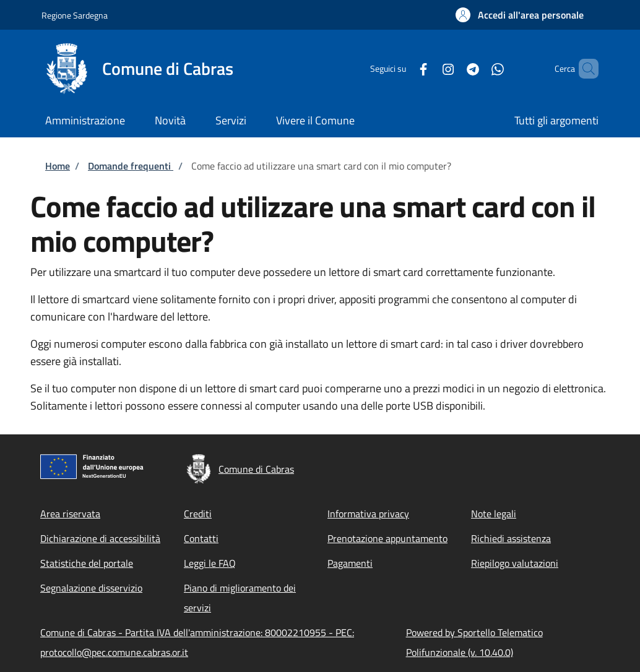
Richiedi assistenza (511, 538)
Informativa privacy (368, 514)
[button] (520, 15)
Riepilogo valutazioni (515, 563)
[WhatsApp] (477, 68)
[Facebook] (402, 68)
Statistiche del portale (87, 563)
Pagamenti (350, 563)
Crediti (198, 514)
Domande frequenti (131, 166)
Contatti (201, 538)
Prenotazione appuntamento (387, 538)
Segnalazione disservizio (91, 588)
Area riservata (70, 514)
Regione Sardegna (75, 15)
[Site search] (584, 69)
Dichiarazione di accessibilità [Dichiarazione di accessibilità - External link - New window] (100, 538)
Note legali (494, 514)
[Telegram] (452, 68)
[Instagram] (427, 68)
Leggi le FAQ (210, 563)
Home (58, 166)
